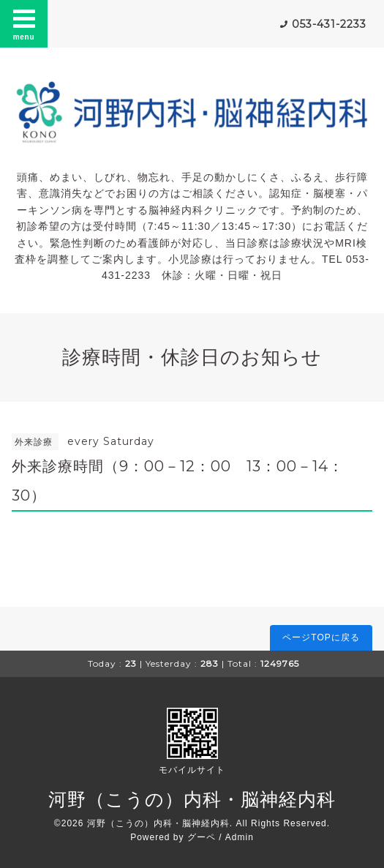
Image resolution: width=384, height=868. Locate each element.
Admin (240, 837)
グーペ (202, 837)
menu (24, 23)
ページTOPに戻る (321, 637)
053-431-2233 (329, 24)
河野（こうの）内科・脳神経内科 (192, 799)
